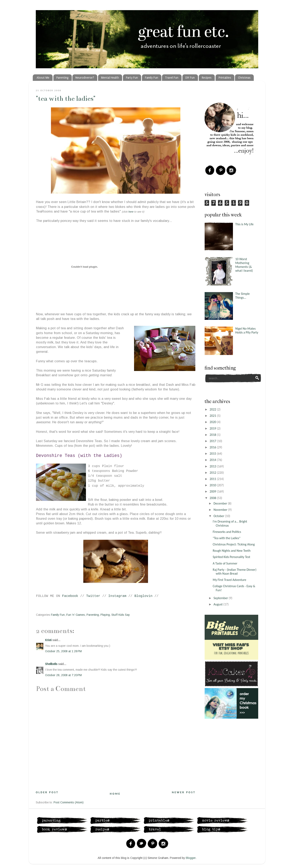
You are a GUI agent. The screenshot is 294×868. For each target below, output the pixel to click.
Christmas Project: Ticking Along (234, 544)
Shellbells (51, 664)
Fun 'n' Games (76, 615)
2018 (213, 435)
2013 (213, 466)
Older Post (47, 792)
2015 (213, 454)
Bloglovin (143, 596)
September (221, 598)
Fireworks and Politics (227, 532)
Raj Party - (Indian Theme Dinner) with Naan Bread (235, 572)
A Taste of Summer (225, 563)
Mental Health (110, 78)
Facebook (70, 596)
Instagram (117, 596)
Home (115, 794)
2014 (213, 460)
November (221, 510)
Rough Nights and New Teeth (232, 551)
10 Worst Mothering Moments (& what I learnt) (244, 265)
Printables (225, 78)
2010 (213, 485)
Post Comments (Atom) (69, 802)
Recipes (207, 78)
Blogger (191, 858)
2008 (213, 498)
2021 (213, 416)
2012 (213, 473)
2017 (213, 441)
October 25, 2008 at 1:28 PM (63, 651)
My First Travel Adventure (229, 580)
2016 (213, 447)
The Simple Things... (242, 296)
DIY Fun (190, 78)
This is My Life (244, 224)
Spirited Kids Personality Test (231, 557)
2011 (213, 479)
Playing (105, 615)
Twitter (93, 596)
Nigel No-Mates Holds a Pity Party (247, 330)
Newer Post (184, 792)
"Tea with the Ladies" (66, 98)
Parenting (62, 78)
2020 (213, 422)
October (219, 516)
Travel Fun (172, 78)
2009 (213, 491)
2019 (213, 428)
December (221, 503)
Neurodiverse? (85, 78)
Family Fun (152, 78)
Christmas (244, 78)
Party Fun (132, 78)
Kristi (48, 640)
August (218, 604)
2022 (213, 409)
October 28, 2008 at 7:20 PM (63, 675)
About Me (43, 78)
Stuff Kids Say (121, 615)
